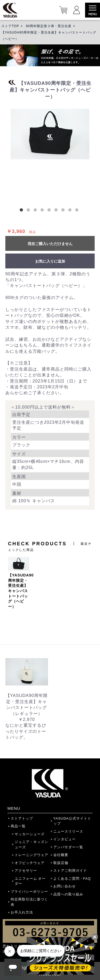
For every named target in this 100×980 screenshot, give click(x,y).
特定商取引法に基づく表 (29, 902)
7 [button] (64, 211)
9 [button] (78, 211)
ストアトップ (22, 818)
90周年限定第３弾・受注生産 (49, 26)
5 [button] (50, 211)
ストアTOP (10, 26)
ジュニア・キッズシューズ (31, 844)
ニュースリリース (68, 831)
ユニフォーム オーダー (30, 881)
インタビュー (65, 839)
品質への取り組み (68, 894)
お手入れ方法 (22, 912)
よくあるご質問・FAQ (72, 879)
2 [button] (29, 211)
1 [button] (22, 211)
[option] (50, 134)
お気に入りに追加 (50, 261)
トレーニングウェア (31, 855)
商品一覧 (18, 826)
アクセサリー (26, 871)
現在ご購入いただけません (50, 244)
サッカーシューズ (30, 834)
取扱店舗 (61, 863)
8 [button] (71, 211)
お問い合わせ (65, 886)
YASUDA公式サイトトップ (72, 821)
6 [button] (57, 211)
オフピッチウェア (30, 863)
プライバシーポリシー (29, 892)
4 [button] (43, 211)
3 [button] (36, 211)
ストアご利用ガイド (70, 871)
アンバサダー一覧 (68, 847)
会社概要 (61, 855)
